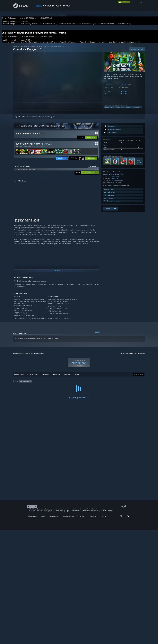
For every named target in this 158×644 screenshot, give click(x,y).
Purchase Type (32, 377)
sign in (133, 2)
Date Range (56, 377)
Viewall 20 (139, 164)
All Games (16, 49)
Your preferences (140, 356)
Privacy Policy (59, 513)
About (59, 6)
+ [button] (141, 110)
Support (83, 519)
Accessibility (75, 513)
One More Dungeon (117, 183)
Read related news (110, 198)
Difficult (118, 110)
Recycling (93, 519)
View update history (110, 195)
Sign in (17, 119)
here (48, 341)
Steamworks (54, 519)
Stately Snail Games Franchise (40, 49)
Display (76, 377)
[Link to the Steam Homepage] (23, 8)
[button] (91, 140)
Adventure (116, 177)
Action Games (25, 49)
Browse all (94, 169)
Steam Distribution (69, 519)
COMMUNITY (49, 6)
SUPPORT (67, 6)
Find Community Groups (111, 204)
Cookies (111, 513)
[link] (77, 161)
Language (44, 377)
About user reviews (127, 356)
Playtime (67, 377)
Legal (67, 513)
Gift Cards (105, 519)
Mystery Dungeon (126, 110)
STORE (39, 6)
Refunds (103, 513)
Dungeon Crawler (109, 110)
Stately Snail (123, 94)
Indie (121, 177)
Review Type (18, 377)
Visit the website (110, 192)
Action (110, 177)
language (140, 2)
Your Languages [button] (24, 384)
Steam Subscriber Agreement (90, 513)
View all (97, 335)
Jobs (43, 519)
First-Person (136, 110)
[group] (79, 384)
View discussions (109, 201)
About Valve (32, 519)
